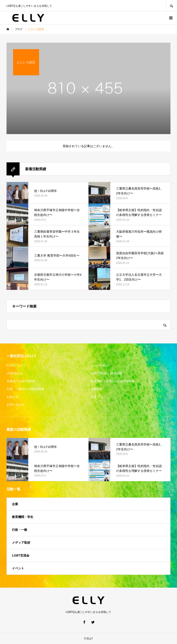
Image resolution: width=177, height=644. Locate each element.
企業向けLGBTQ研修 (21, 381)
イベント (18, 568)
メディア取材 (21, 543)
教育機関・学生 (23, 517)
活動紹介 (97, 389)
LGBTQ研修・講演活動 (106, 373)
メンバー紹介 (100, 365)
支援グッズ (98, 397)
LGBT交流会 (21, 555)
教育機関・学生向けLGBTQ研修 (113, 381)
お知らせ (13, 397)
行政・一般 (20, 530)
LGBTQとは (15, 373)
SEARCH (171, 6)
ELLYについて (16, 365)
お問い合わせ (16, 405)
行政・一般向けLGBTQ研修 (25, 389)
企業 (15, 504)
